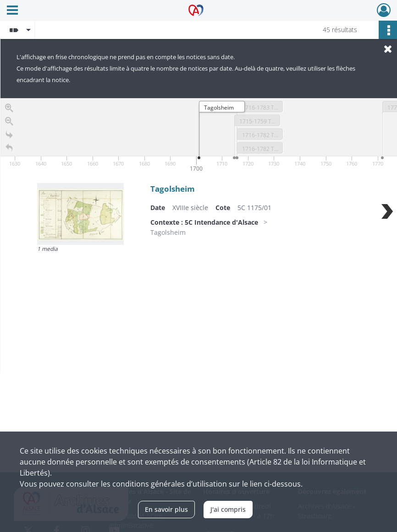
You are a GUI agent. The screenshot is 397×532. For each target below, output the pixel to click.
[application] (199, 136)
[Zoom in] (9, 110)
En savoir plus (166, 509)
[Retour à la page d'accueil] (9, 150)
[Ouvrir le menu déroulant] (12, 11)
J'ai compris (228, 509)
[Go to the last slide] (9, 137)
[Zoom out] (9, 124)
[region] (199, 236)
